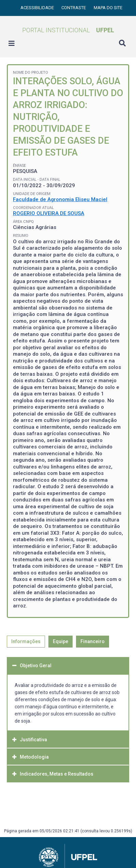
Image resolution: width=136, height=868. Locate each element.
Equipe (61, 641)
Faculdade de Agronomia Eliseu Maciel (60, 199)
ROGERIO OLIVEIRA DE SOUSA (49, 213)
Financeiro (93, 641)
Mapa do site (108, 8)
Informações (26, 641)
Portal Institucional (68, 30)
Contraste (74, 8)
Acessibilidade (38, 8)
